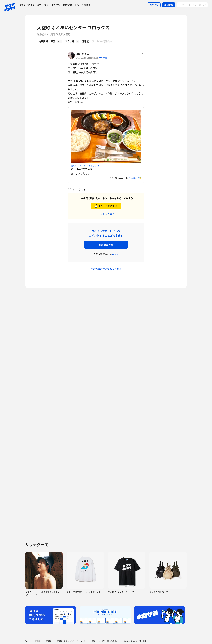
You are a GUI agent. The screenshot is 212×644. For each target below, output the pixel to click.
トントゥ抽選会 (83, 5)
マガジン (56, 5)
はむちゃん (83, 54)
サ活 (46, 5)
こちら (115, 254)
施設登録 (68, 5)
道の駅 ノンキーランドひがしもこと (85, 166)
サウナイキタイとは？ (30, 5)
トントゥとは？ (106, 214)
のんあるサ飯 (134, 178)
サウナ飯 (103, 58)
